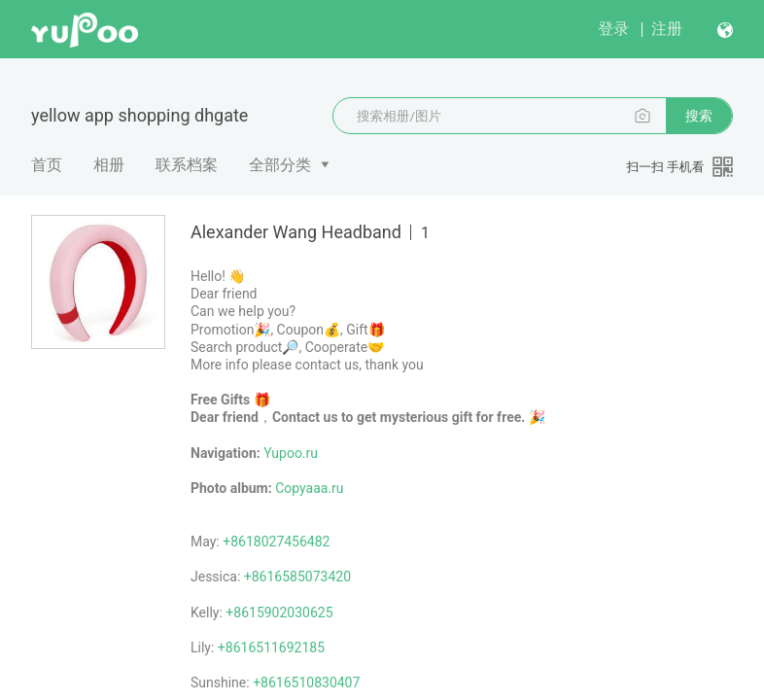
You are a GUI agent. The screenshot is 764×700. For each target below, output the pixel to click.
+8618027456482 (276, 542)
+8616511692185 (271, 647)
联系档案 (187, 165)
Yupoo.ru (291, 453)
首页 (47, 165)
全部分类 (280, 165)
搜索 (699, 116)
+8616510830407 (306, 682)
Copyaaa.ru (309, 488)
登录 (613, 29)
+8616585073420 (297, 577)
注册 (667, 29)
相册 (109, 165)
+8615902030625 (279, 612)
